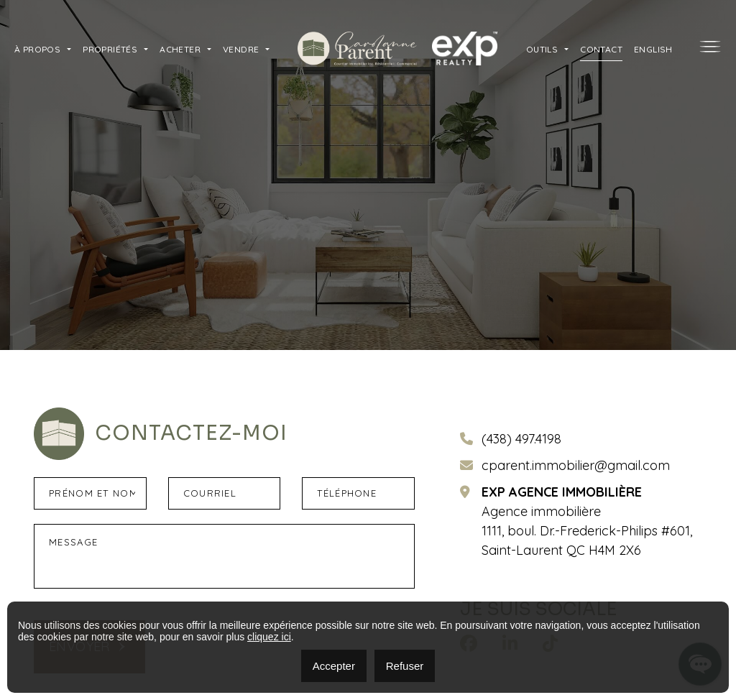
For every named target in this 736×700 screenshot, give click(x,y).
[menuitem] (653, 49)
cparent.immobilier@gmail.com (576, 465)
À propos (37, 49)
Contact (601, 49)
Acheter (180, 49)
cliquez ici (269, 637)
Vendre (241, 49)
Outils (542, 49)
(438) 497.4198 (521, 439)
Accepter (334, 666)
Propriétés (110, 49)
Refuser (405, 666)
